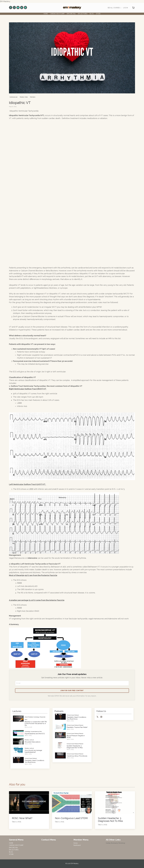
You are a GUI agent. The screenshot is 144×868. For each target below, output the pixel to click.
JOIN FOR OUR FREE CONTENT (72, 691)
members (33, 97)
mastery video (24, 97)
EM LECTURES (83, 14)
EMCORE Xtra (71, 14)
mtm (26, 720)
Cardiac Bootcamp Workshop (115, 843)
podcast (81, 726)
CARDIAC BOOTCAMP (57, 14)
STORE (98, 14)
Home (75, 843)
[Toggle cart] (133, 8)
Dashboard (77, 846)
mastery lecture (29, 740)
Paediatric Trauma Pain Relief (77, 728)
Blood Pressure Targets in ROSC (76, 737)
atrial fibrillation (29, 717)
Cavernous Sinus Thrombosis (77, 756)
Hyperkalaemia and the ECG (35, 734)
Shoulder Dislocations (32, 742)
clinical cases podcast (31, 759)
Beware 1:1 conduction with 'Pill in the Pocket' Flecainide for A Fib (36, 724)
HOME (46, 14)
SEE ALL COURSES (114, 8)
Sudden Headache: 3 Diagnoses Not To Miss (75, 747)
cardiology (37, 717)
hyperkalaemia (35, 732)
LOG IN (125, 8)
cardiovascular (14, 97)
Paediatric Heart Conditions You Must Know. (34, 762)
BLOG (92, 14)
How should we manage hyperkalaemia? (33, 752)
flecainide (42, 717)
